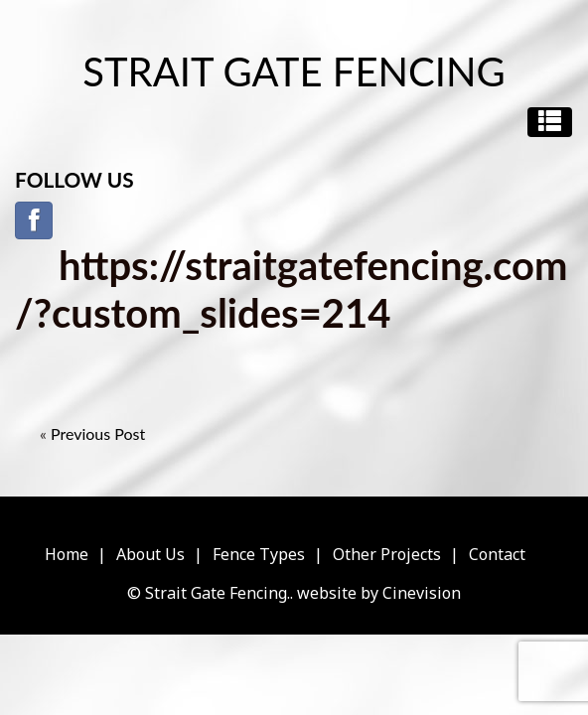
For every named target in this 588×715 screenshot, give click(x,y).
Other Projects (387, 554)
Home (67, 554)
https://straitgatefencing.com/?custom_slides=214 (291, 289)
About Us (150, 554)
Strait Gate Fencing (294, 71)
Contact (497, 554)
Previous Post (98, 433)
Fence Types (259, 554)
